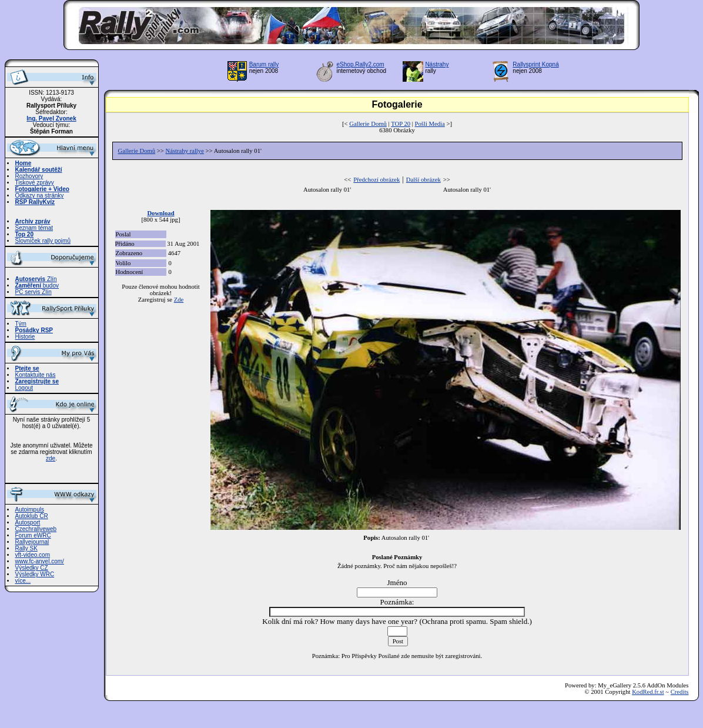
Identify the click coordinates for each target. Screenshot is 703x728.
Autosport (28, 522)
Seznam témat (34, 228)
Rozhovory (29, 176)
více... (23, 581)
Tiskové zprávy (35, 183)
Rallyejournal (32, 542)
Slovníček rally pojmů (43, 241)
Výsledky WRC (35, 574)
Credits (680, 692)
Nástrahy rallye (185, 151)
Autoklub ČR (32, 516)
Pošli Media (430, 124)
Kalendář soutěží (39, 170)
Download (160, 213)
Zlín (36, 279)
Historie (25, 337)
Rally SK (26, 548)
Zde (179, 300)
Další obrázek (424, 180)
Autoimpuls (30, 510)
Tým (21, 324)
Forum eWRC (33, 535)
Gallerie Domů (368, 124)
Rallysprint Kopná (535, 64)
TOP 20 (401, 124)
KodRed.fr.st (648, 692)
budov (37, 285)
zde (51, 458)
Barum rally (264, 64)
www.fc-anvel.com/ (40, 561)
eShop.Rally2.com (361, 64)
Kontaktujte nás (36, 375)
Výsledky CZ (32, 568)
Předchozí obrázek (376, 180)
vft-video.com (33, 555)
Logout (24, 388)
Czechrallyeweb (36, 529)
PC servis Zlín (34, 292)
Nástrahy (437, 64)
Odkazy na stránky (40, 196)
